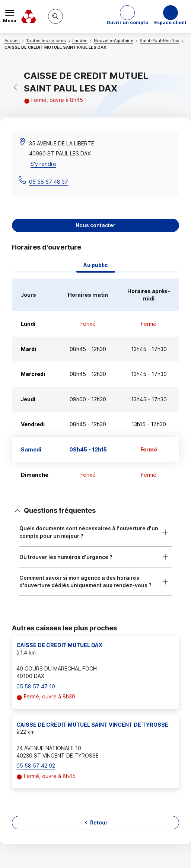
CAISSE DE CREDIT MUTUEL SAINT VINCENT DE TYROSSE (92, 725)
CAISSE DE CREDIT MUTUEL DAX (59, 645)
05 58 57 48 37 (49, 182)
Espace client (170, 22)
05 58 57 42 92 (36, 766)
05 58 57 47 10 (36, 686)
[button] (127, 16)
